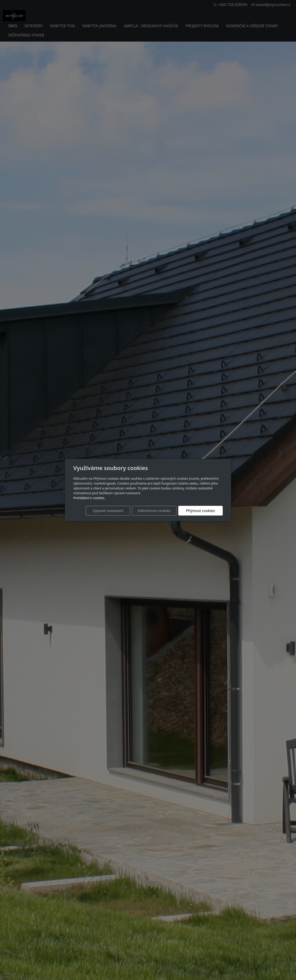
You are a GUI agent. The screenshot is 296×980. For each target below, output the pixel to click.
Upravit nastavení (108, 511)
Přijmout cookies (200, 511)
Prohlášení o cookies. (89, 498)
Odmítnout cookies (154, 511)
